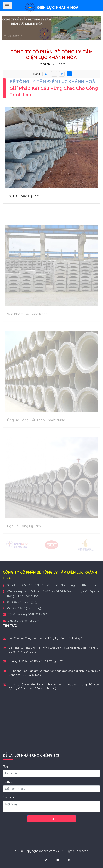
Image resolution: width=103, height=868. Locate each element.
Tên (5, 767)
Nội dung (9, 797)
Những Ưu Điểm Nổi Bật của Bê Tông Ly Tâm (37, 661)
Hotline (8, 782)
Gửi (52, 819)
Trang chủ (45, 64)
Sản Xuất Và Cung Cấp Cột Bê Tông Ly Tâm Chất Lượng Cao (47, 638)
